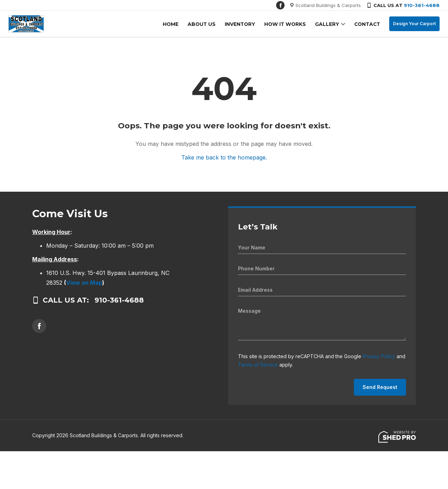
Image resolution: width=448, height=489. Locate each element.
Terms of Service (258, 365)
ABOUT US (208, 24)
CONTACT (367, 24)
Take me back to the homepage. (224, 157)
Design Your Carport (414, 24)
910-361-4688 (422, 5)
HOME (178, 24)
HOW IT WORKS (288, 24)
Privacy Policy (379, 356)
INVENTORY (244, 24)
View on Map (84, 283)
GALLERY (329, 24)
